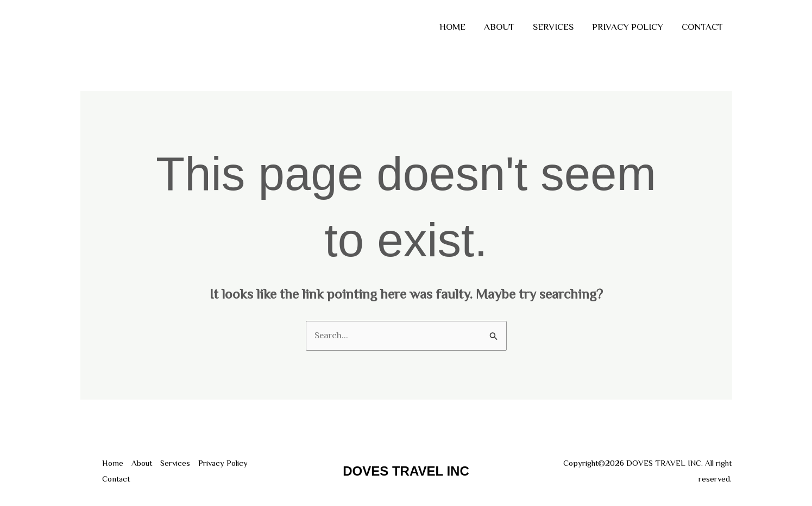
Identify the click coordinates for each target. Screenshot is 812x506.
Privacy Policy (628, 27)
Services (553, 27)
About (499, 27)
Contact (702, 27)
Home (452, 27)
